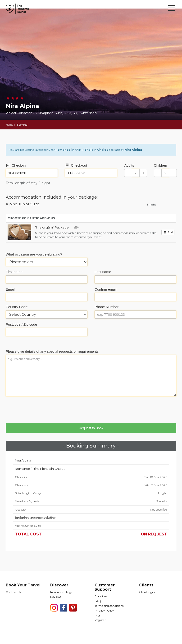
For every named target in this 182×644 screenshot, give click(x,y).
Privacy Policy (104, 610)
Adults (129, 165)
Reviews (56, 597)
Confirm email (106, 289)
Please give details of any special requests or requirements (52, 351)
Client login (147, 592)
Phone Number (107, 307)
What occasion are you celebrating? (34, 254)
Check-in (16, 165)
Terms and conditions (109, 606)
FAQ (98, 601)
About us (101, 596)
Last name (103, 272)
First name (14, 272)
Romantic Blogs (61, 592)
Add (168, 232)
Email (10, 289)
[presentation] (42, 409)
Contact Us (13, 592)
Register (100, 620)
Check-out (76, 165)
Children (160, 165)
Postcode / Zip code (21, 324)
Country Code (17, 307)
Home (9, 125)
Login (98, 615)
